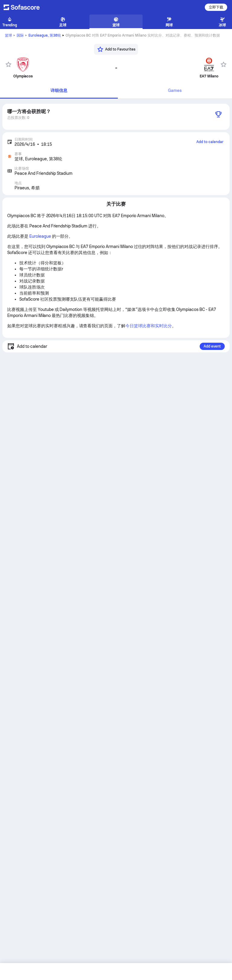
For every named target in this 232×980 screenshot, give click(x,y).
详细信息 (59, 90)
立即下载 (216, 7)
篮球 (8, 35)
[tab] (59, 91)
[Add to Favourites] (116, 49)
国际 (20, 35)
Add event (212, 346)
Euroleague (45, 35)
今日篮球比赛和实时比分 (149, 326)
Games (175, 90)
